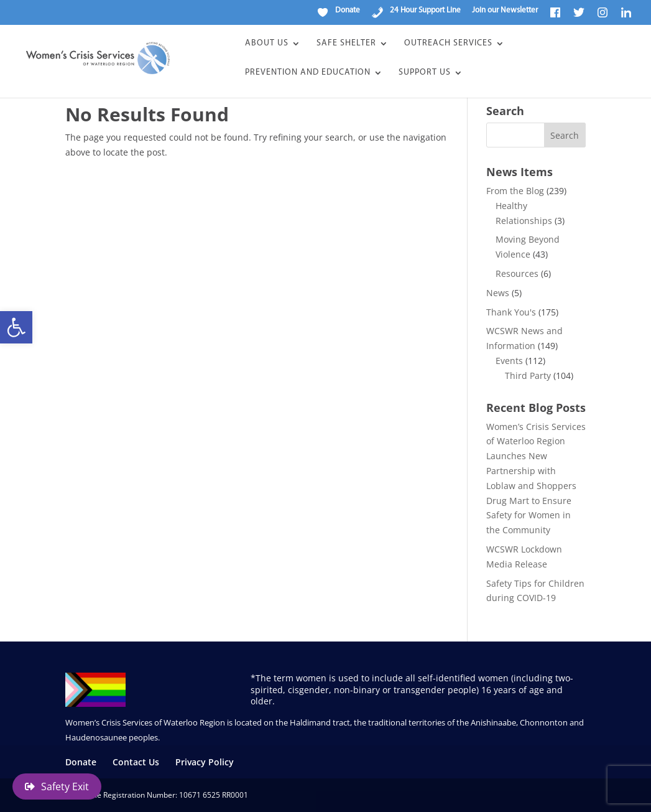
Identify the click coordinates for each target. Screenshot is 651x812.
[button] (16, 327)
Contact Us (136, 762)
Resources (517, 273)
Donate (81, 762)
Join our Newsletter (505, 10)
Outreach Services (448, 44)
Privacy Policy (205, 762)
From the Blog (515, 191)
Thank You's (511, 312)
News (498, 293)
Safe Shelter (346, 44)
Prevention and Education (308, 73)
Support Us (425, 73)
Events (509, 361)
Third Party (528, 376)
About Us (267, 44)
